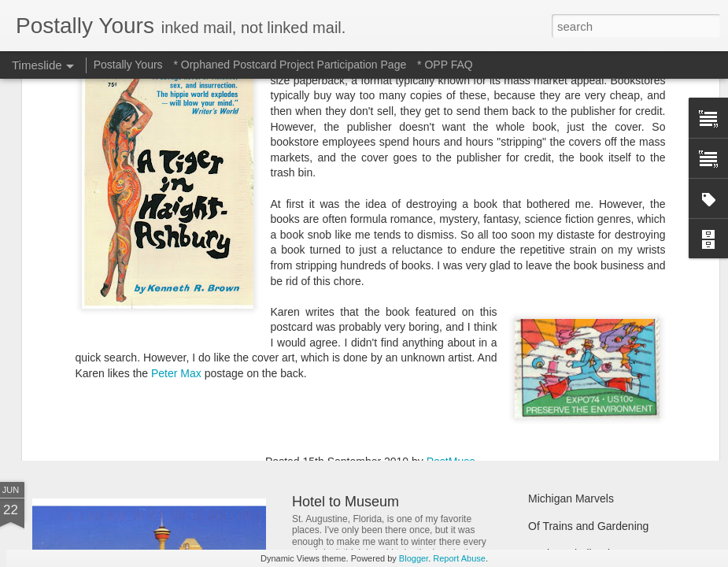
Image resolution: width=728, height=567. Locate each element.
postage (419, 296)
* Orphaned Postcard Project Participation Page (290, 65)
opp (384, 296)
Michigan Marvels (571, 498)
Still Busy (551, 336)
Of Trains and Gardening (588, 526)
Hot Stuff (549, 391)
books (355, 296)
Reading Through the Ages (376, 370)
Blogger (414, 558)
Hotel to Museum (346, 502)
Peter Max (176, 187)
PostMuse (451, 276)
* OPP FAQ (445, 65)
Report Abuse (459, 558)
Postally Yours (128, 65)
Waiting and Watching (581, 364)
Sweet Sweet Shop (112, 366)
